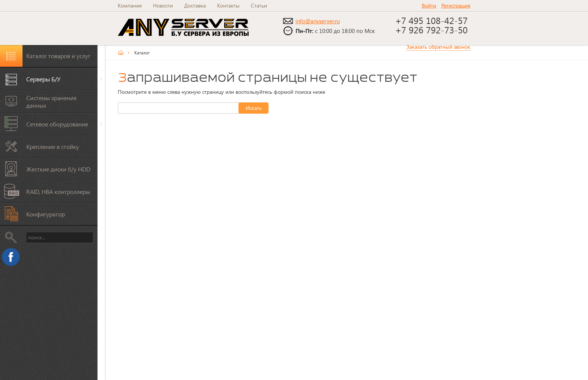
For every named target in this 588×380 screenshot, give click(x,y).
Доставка (195, 5)
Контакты (228, 5)
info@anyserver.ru (318, 21)
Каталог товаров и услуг (58, 56)
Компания (130, 5)
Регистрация (456, 5)
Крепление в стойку (53, 146)
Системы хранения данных (51, 101)
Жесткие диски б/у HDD (58, 169)
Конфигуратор (46, 214)
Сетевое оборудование (57, 124)
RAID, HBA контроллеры (58, 192)
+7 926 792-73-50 (431, 30)
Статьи (259, 5)
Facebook (13, 259)
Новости (163, 5)
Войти (429, 5)
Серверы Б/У (43, 79)
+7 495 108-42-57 (433, 20)
